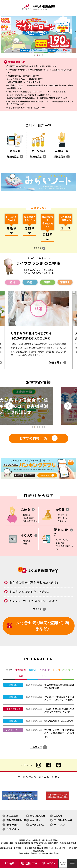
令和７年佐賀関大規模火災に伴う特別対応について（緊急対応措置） (37, 91)
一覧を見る (36, 248)
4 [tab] (42, 55)
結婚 (12, 282)
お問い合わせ (13, 829)
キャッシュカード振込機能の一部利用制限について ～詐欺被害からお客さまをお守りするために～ (40, 103)
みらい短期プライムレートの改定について (25, 79)
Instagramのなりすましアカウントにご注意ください (29, 95)
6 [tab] (45, 427)
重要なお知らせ (37, 816)
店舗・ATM (35, 820)
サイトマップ (60, 825)
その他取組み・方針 (63, 820)
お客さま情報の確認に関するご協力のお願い (26, 107)
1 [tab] (35, 55)
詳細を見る (13, 156)
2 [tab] (37, 55)
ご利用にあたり (37, 825)
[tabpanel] (38, 34)
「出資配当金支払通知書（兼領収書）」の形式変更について (32, 66)
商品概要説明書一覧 (16, 820)
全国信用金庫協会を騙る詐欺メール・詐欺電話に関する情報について (37, 98)
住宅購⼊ (65, 282)
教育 (30, 282)
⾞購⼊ (47, 282)
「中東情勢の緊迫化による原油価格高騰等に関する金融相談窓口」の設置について (40, 71)
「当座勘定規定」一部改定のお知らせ (23, 76)
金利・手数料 (12, 825)
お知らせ (58, 816)
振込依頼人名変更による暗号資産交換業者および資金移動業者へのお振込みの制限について (40, 87)
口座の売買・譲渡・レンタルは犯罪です (24, 82)
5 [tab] (42, 427)
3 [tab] (40, 55)
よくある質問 (12, 816)
